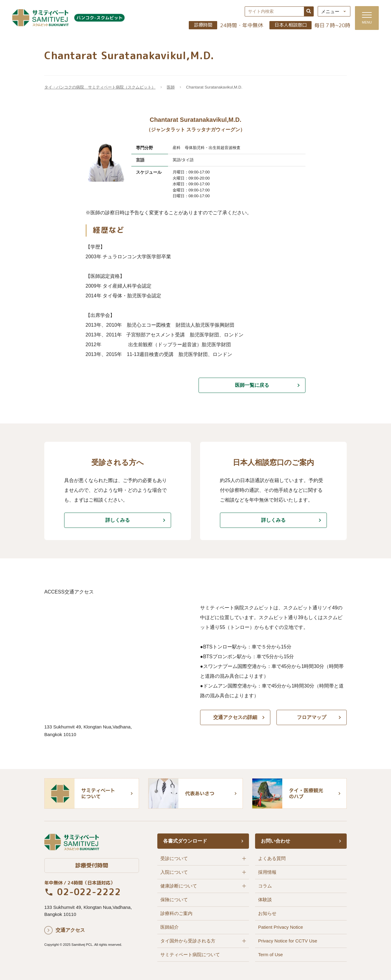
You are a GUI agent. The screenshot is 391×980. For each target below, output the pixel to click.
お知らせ (267, 913)
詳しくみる (118, 520)
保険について (174, 900)
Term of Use (270, 955)
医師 (171, 87)
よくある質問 (272, 858)
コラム (265, 886)
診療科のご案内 (176, 913)
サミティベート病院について (190, 955)
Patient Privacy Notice (281, 927)
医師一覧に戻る (252, 385)
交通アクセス (70, 930)
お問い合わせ (276, 841)
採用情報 (267, 872)
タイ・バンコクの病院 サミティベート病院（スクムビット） (100, 87)
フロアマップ (312, 717)
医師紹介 (170, 927)
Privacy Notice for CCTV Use (288, 941)
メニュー (330, 11)
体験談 (265, 900)
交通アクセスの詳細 (235, 717)
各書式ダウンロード (185, 841)
